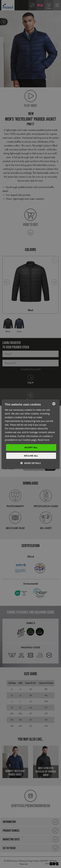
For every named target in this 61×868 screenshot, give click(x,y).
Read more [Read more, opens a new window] (44, 440)
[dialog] (30, 434)
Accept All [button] (31, 447)
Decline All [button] (31, 456)
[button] (30, 463)
